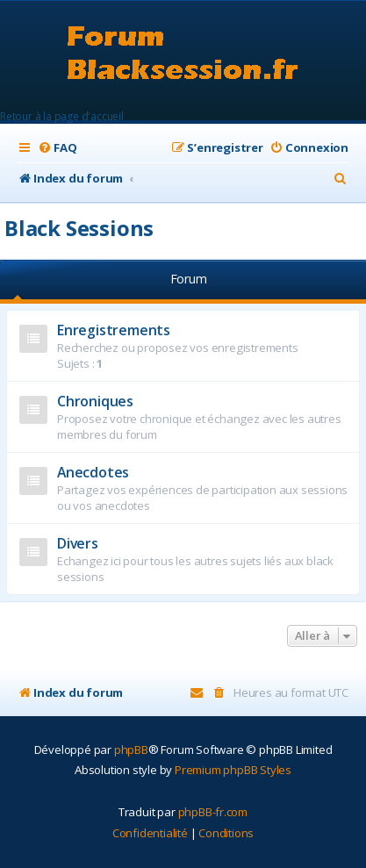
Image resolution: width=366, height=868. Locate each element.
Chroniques (95, 401)
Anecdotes (93, 472)
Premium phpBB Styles (233, 770)
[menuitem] (57, 148)
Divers (78, 543)
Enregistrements (114, 330)
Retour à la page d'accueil (62, 116)
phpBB (131, 750)
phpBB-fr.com (213, 812)
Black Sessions (79, 228)
